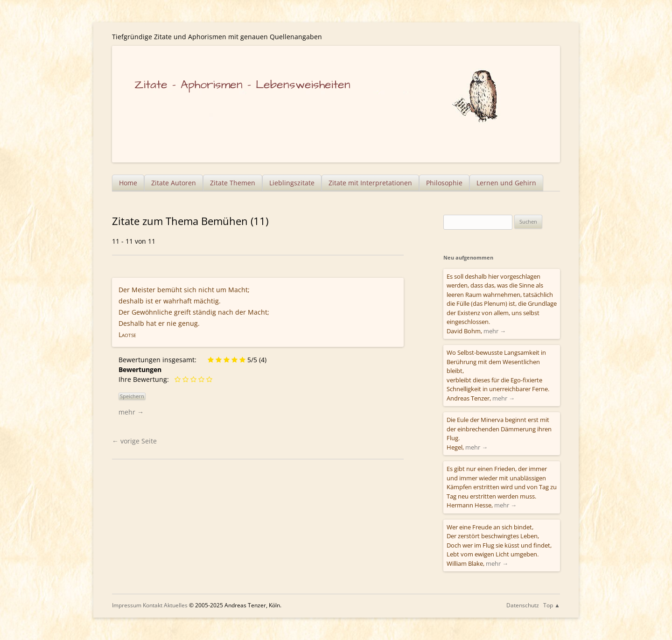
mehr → (131, 412)
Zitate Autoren (174, 183)
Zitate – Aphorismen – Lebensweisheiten (242, 85)
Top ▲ (552, 605)
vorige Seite (134, 441)
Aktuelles (176, 605)
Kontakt (153, 605)
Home (128, 183)
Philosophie (444, 183)
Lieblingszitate (292, 183)
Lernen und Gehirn (506, 183)
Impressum (127, 605)
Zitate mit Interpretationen (370, 183)
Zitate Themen (233, 183)
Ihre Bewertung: (146, 379)
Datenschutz (523, 605)
